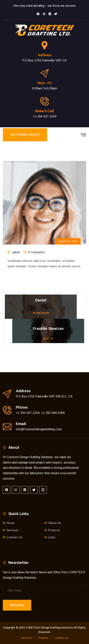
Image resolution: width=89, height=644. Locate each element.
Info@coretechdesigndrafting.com (39, 429)
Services (12, 530)
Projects (54, 530)
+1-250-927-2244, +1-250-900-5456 (40, 413)
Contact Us (14, 537)
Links (52, 537)
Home (11, 523)
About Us (55, 523)
